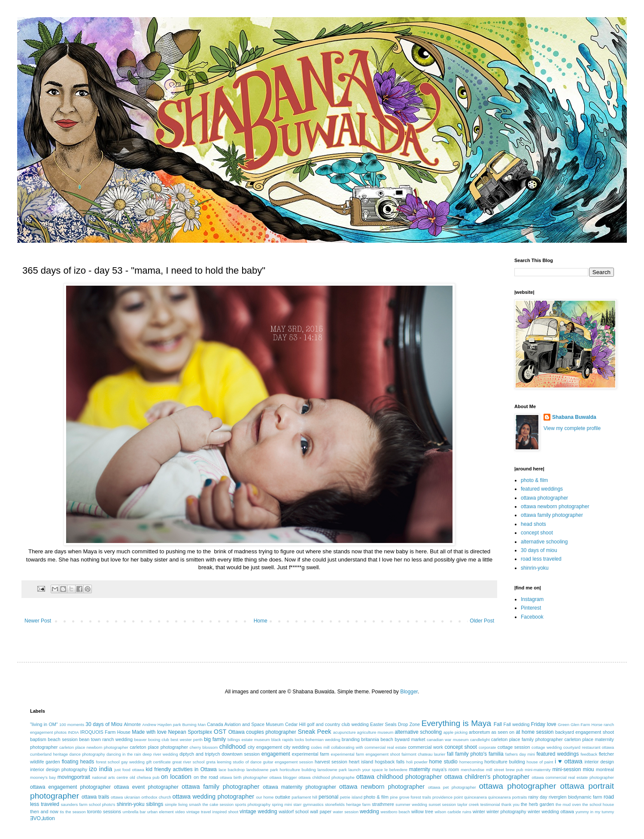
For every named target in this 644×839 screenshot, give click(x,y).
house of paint (540, 762)
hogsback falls (390, 762)
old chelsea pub (144, 777)
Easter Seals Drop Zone (395, 724)
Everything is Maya (456, 723)
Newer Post (38, 621)
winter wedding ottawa (551, 812)
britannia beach (377, 739)
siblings (155, 804)
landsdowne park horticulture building (281, 770)
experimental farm (311, 754)
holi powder (417, 762)
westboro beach (395, 812)
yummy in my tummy (595, 812)
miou (589, 769)
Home (261, 621)
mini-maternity (538, 770)
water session (346, 812)
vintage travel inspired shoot (212, 812)
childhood (233, 747)
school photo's (102, 804)
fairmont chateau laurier (423, 754)
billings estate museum (249, 740)
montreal (605, 769)
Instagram (532, 599)
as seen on (503, 732)
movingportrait (74, 777)
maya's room (446, 769)
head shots (533, 524)
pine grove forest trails (410, 797)
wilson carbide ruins (453, 812)
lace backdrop (232, 770)
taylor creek (468, 804)
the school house (598, 804)
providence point (448, 797)
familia (496, 754)
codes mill (320, 747)
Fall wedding (517, 724)
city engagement (265, 747)
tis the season (73, 812)
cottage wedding (547, 747)
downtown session (241, 754)
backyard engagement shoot (585, 732)
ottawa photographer (544, 498)
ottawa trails (95, 797)
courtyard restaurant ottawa (589, 747)
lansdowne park (332, 770)
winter (479, 812)
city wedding (296, 747)
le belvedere (396, 770)
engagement (276, 754)
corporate (488, 747)
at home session (535, 732)
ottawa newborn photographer (555, 506)
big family (215, 739)
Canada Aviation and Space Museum (245, 724)
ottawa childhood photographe (327, 777)
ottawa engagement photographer (70, 787)
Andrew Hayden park (161, 725)
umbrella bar (134, 812)
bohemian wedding (323, 740)
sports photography (253, 804)
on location (176, 777)
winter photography (506, 812)
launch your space (366, 770)
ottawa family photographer (552, 515)
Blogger (409, 692)
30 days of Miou (104, 724)
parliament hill (304, 797)
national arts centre (110, 777)
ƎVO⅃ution (43, 818)
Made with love (149, 732)
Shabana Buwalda (574, 417)
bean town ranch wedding (106, 739)
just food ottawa (129, 770)
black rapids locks (288, 740)
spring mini (282, 804)
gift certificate (158, 762)
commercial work (425, 747)
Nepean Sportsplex (190, 732)
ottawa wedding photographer (213, 796)
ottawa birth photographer (244, 777)
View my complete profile (572, 428)
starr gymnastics (308, 804)
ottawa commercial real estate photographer (573, 777)
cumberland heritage (49, 754)
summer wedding (411, 804)
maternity (420, 769)
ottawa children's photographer (487, 777)
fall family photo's (467, 754)
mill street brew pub (505, 770)
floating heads (78, 762)
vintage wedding (258, 812)
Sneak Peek (314, 732)
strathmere (383, 804)
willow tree (422, 812)
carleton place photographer (159, 747)
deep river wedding (160, 754)
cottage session (514, 747)
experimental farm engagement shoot (366, 754)
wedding (369, 812)
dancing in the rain (124, 754)
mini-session (567, 769)
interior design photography (59, 769)
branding (351, 739)
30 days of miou (539, 550)
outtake (283, 797)
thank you (510, 804)
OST (220, 732)
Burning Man (194, 725)
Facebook (532, 617)
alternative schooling (544, 542)
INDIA (73, 732)
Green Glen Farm (574, 725)
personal (328, 797)
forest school (108, 762)
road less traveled (541, 559)
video (180, 812)
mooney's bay (43, 777)
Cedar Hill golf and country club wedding (327, 724)
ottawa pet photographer (452, 787)
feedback (589, 754)
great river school (188, 762)
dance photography (87, 754)
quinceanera (475, 797)
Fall (498, 724)
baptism (38, 739)
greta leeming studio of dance (234, 762)
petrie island (351, 797)
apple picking (456, 732)
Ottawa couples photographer (262, 732)
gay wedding (133, 762)
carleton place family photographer (527, 739)
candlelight (480, 740)
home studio (443, 762)
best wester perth (187, 740)
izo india (100, 769)
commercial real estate (386, 747)
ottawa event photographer (146, 787)
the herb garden (537, 804)
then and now (44, 812)
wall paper (321, 812)
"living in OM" (44, 724)
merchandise (472, 770)
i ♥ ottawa (569, 761)
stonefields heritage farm (348, 804)
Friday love (544, 724)
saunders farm (74, 804)
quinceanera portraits (508, 797)
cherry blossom (204, 747)
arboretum (479, 732)
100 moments (72, 725)
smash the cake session (211, 804)
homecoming (471, 762)
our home (265, 797)
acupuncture (345, 732)
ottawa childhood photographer (399, 777)
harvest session (331, 762)
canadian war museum (448, 740)
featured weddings (542, 489)
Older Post (482, 621)
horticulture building (504, 762)
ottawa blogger (283, 777)
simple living (176, 804)
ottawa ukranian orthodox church (141, 797)
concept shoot (537, 533)
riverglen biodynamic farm (575, 797)
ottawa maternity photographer (299, 787)
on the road (206, 777)
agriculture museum (375, 732)
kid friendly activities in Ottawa (181, 769)
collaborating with (347, 747)
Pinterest (531, 608)
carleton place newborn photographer (94, 747)
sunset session (442, 804)
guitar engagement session (288, 762)
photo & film (534, 480)
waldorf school (294, 812)
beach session (63, 739)
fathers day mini (520, 754)
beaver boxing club (152, 740)
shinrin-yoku (535, 568)
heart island (361, 762)
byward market (410, 739)
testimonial (490, 804)
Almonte (132, 724)
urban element (161, 812)
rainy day (538, 797)
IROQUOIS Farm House (105, 732)
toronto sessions (104, 812)
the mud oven (568, 804)
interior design (599, 762)
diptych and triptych (200, 754)
